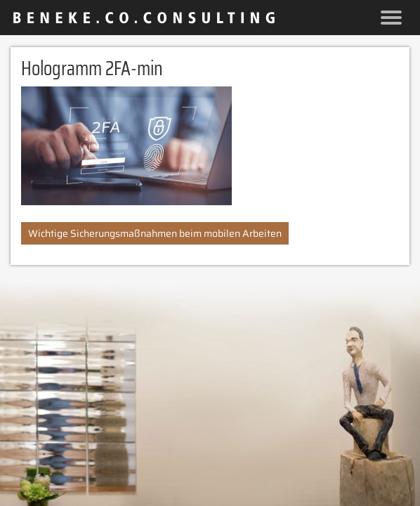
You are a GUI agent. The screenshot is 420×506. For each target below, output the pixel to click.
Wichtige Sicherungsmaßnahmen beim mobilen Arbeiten (155, 233)
